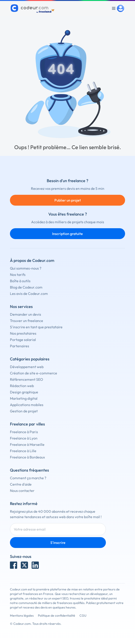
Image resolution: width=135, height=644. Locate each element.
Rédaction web (22, 386)
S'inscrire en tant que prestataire (36, 327)
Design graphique (24, 392)
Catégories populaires (30, 359)
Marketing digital (24, 398)
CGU (83, 616)
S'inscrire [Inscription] (58, 543)
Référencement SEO (27, 379)
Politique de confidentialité (57, 616)
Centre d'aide (21, 484)
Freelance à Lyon (24, 438)
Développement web (27, 367)
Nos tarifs (18, 275)
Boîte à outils (20, 281)
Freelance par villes (27, 424)
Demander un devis (26, 314)
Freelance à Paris (24, 432)
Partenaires (20, 346)
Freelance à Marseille (27, 444)
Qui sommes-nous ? (26, 268)
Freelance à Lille (23, 451)
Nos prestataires (23, 333)
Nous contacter (22, 491)
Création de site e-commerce (34, 373)
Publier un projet (68, 200)
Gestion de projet (24, 411)
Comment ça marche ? (28, 478)
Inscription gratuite (67, 234)
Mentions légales (22, 616)
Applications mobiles (27, 405)
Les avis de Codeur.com (29, 294)
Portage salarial (23, 340)
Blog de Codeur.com (26, 287)
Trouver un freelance (27, 321)
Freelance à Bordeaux (27, 457)
